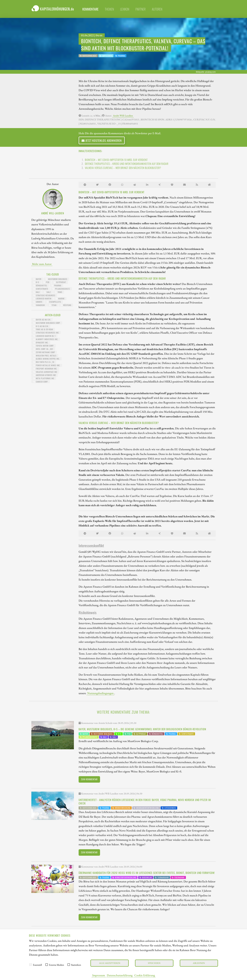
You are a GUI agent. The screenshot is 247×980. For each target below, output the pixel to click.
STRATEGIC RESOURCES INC (46, 333)
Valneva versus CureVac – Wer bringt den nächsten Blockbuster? (123, 168)
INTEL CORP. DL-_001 (43, 349)
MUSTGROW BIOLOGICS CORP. (47, 323)
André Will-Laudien (123, 116)
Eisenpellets (54, 302)
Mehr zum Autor (42, 264)
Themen (109, 9)
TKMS (59, 292)
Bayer (37, 279)
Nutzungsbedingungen (100, 693)
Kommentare (90, 9)
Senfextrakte (41, 289)
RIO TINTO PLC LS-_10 (44, 362)
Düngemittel (40, 285)
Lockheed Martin (42, 299)
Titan (53, 305)
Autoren (157, 9)
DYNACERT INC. (41, 343)
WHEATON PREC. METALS (45, 356)
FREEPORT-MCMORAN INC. (45, 369)
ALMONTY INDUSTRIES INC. (46, 339)
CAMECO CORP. (41, 382)
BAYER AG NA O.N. (42, 320)
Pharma (56, 285)
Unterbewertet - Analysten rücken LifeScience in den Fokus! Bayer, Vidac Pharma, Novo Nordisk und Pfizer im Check (145, 802)
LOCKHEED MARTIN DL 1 (44, 336)
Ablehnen (199, 963)
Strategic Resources (44, 295)
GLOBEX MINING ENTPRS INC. (46, 359)
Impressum (99, 975)
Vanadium (39, 305)
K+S (36, 282)
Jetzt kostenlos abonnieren (102, 140)
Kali (36, 292)
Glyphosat (60, 282)
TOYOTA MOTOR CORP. (44, 346)
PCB (46, 282)
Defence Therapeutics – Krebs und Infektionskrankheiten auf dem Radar (127, 164)
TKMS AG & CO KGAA (43, 329)
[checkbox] (31, 965)
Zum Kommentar (89, 779)
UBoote (38, 302)
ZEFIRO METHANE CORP (44, 352)
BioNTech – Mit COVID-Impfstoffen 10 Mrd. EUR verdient (116, 160)
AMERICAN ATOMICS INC (45, 375)
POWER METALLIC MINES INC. (47, 365)
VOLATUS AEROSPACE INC (45, 372)
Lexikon (125, 9)
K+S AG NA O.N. (41, 326)
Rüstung (66, 305)
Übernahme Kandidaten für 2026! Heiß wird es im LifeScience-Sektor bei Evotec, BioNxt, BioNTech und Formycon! (147, 873)
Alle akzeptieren (110, 963)
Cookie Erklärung (145, 975)
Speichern (154, 963)
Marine (60, 299)
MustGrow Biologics (56, 279)
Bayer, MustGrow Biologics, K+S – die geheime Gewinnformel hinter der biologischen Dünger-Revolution (142, 729)
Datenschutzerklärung (120, 975)
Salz (47, 292)
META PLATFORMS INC (44, 378)
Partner (141, 9)
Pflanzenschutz (61, 289)
